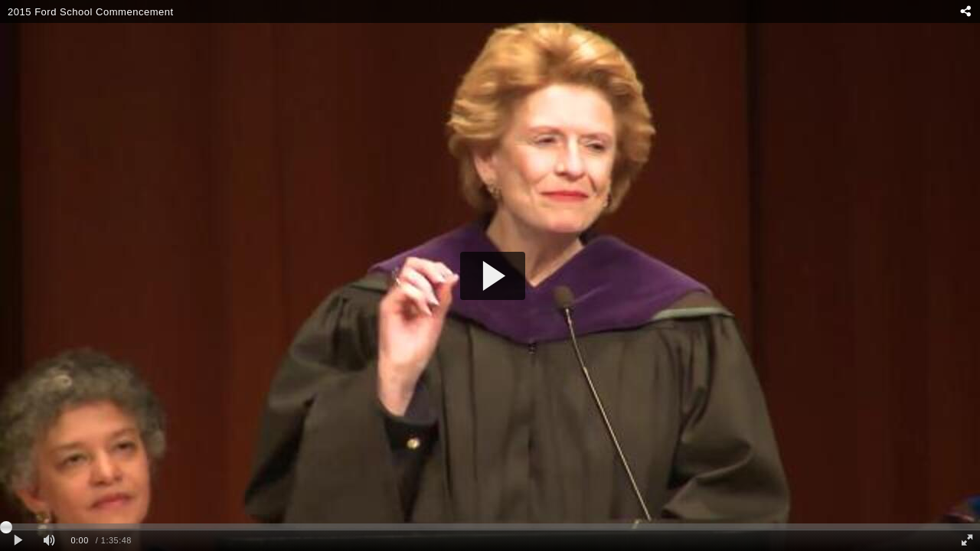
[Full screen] (967, 541)
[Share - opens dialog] (965, 11)
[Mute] (49, 541)
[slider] (490, 527)
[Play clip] (18, 541)
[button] (493, 276)
